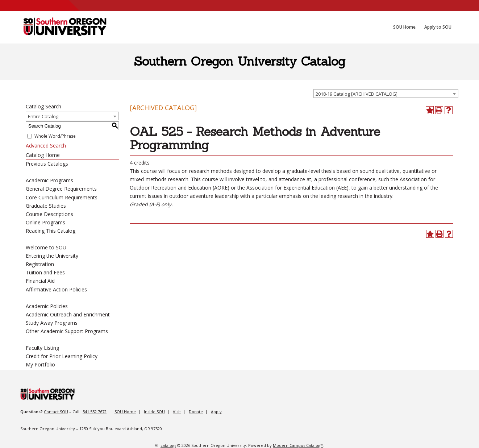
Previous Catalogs (47, 164)
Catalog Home (43, 155)
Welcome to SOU (46, 247)
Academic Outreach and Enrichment (68, 314)
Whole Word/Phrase (55, 136)
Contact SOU (56, 412)
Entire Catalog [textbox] (43, 116)
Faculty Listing (42, 348)
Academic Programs (49, 180)
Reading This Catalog (51, 231)
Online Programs (45, 222)
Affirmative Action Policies (56, 289)
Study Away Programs (52, 323)
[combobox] (386, 94)
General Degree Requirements (61, 189)
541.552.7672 (95, 412)
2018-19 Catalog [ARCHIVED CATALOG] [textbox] (357, 94)
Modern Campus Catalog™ (298, 445)
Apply (216, 412)
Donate (196, 412)
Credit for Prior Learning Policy (62, 356)
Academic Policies (47, 306)
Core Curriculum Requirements (62, 197)
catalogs (168, 445)
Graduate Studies (46, 206)
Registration (40, 264)
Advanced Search (46, 146)
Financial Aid (40, 281)
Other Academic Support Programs (67, 331)
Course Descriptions (49, 214)
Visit (177, 412)
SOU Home (125, 412)
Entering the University (52, 256)
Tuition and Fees (45, 272)
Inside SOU (154, 412)
